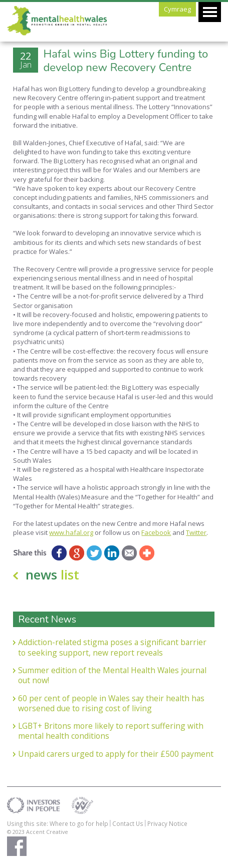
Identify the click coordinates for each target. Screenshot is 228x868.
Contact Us (128, 823)
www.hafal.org (71, 532)
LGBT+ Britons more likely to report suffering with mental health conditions (111, 731)
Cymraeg (177, 9)
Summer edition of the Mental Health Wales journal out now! (112, 675)
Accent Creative (47, 832)
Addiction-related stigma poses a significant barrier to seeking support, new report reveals (112, 647)
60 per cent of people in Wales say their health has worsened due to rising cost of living (111, 703)
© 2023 (17, 832)
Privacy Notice (167, 823)
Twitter (196, 532)
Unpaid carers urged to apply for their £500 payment (116, 754)
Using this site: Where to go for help (58, 823)
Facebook (156, 532)
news (52, 574)
